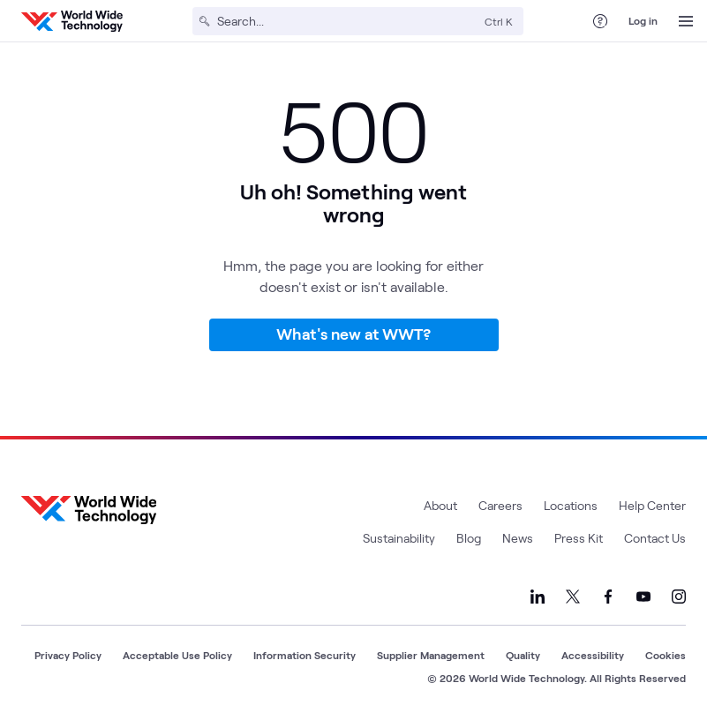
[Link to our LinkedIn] (538, 597)
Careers (500, 505)
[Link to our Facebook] (608, 597)
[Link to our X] (573, 597)
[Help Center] (600, 21)
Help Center (652, 505)
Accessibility (593, 655)
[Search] (347, 21)
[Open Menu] (686, 21)
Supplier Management (431, 655)
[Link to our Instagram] (679, 597)
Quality (523, 655)
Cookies (666, 655)
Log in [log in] (643, 20)
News (518, 538)
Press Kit (579, 538)
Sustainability (399, 538)
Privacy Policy (68, 655)
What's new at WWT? (353, 334)
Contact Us (655, 538)
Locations (571, 505)
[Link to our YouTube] (643, 597)
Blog (469, 538)
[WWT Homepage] (72, 21)
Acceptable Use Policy (177, 655)
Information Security (305, 655)
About (440, 505)
